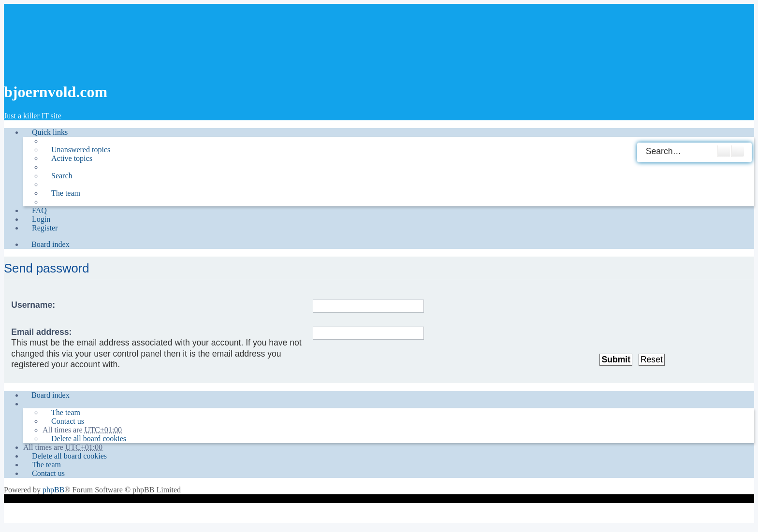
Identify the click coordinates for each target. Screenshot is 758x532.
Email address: (41, 332)
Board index (51, 395)
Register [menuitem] (45, 228)
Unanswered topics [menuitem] (81, 150)
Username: (33, 305)
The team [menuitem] (66, 193)
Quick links (50, 132)
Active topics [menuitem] (72, 158)
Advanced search (738, 151)
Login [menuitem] (41, 219)
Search (724, 151)
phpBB (53, 490)
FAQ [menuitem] (39, 210)
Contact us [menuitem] (68, 421)
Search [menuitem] (62, 176)
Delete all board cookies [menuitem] (89, 439)
